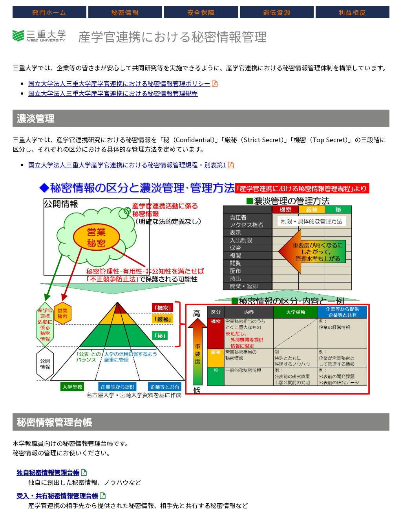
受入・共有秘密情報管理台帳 (57, 495)
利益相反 (353, 12)
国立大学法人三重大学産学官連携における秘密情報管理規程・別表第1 (127, 165)
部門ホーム (49, 12)
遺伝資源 (277, 12)
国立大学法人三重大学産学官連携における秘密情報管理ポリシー (119, 83)
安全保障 (201, 12)
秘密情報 (125, 12)
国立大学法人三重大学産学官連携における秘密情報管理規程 (113, 93)
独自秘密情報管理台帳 (48, 472)
